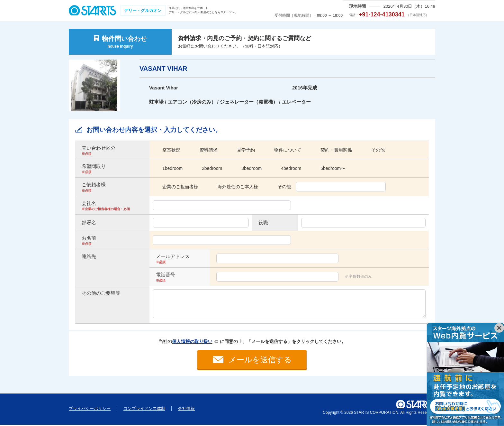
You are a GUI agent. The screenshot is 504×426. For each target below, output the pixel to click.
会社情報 (186, 410)
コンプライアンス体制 (144, 410)
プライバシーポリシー (90, 410)
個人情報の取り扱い (192, 341)
